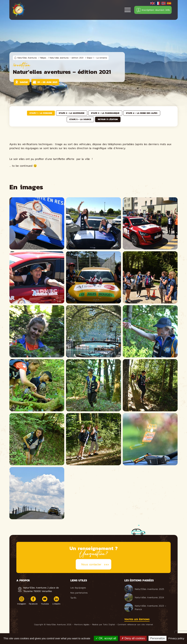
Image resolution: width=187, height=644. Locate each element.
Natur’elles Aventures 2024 (144, 597)
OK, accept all (106, 638)
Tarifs (73, 598)
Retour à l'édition (108, 119)
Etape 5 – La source (80, 119)
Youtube (45, 601)
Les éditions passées (139, 580)
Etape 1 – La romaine (41, 113)
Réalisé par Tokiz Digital (103, 625)
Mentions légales (82, 625)
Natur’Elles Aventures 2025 (144, 589)
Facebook (33, 601)
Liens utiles (79, 580)
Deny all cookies (133, 638)
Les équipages (78, 588)
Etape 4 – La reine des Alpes (142, 113)
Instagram (22, 601)
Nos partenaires (79, 593)
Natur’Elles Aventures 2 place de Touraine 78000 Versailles (41, 589)
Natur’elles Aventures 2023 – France (145, 607)
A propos (23, 580)
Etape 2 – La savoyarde (72, 113)
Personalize (158, 638)
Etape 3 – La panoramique (105, 113)
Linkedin (56, 601)
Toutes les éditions (137, 619)
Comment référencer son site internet (135, 625)
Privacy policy (176, 638)
